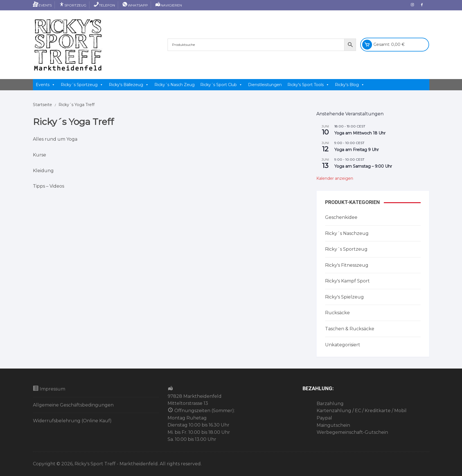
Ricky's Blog (350, 85)
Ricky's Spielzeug (344, 297)
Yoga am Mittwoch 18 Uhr (360, 133)
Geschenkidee (341, 217)
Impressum (49, 389)
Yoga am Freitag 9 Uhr (357, 150)
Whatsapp (135, 5)
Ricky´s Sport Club (221, 85)
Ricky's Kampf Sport (347, 281)
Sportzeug (73, 5)
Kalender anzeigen (335, 178)
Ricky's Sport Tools (308, 85)
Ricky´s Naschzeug (347, 233)
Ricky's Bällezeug (129, 85)
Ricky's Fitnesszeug (347, 265)
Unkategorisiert (343, 345)
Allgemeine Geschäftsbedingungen (73, 405)
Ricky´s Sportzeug (82, 85)
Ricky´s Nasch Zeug (174, 85)
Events (42, 5)
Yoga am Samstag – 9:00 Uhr (363, 166)
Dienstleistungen (265, 85)
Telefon (104, 5)
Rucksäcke (337, 313)
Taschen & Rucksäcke (350, 329)
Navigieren (168, 5)
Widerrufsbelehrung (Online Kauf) (72, 421)
